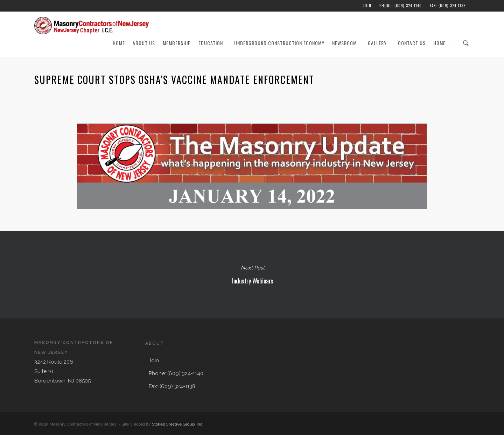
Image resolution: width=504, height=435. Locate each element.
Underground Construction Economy (279, 43)
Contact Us (412, 43)
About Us (144, 43)
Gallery (380, 43)
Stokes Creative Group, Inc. (178, 424)
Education (214, 43)
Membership (177, 43)
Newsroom (348, 43)
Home (119, 43)
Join (367, 6)
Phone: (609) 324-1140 (401, 6)
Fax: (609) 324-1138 (448, 6)
